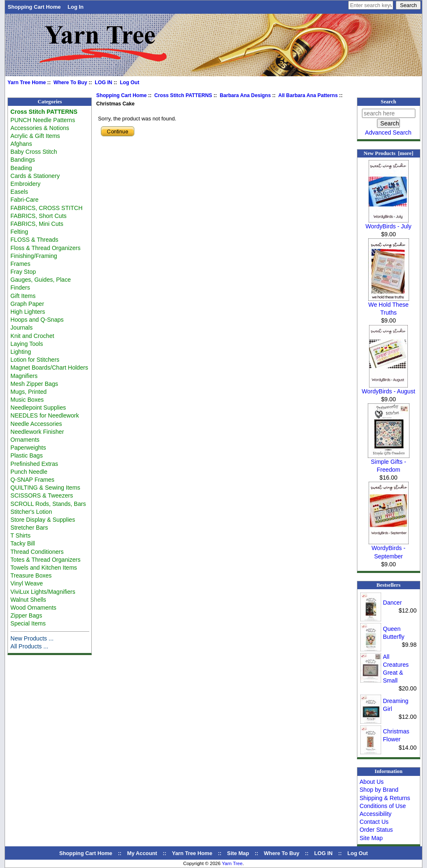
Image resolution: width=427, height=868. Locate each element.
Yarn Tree (232, 863)
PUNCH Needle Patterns (43, 120)
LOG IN (103, 83)
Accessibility (376, 814)
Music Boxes (27, 400)
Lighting (21, 352)
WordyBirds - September (389, 549)
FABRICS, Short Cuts (39, 216)
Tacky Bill (23, 543)
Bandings (23, 160)
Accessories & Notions (40, 128)
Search (388, 102)
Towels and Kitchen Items (44, 568)
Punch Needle (29, 472)
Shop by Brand (379, 790)
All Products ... (29, 646)
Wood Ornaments (33, 608)
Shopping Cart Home (34, 7)
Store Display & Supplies (43, 520)
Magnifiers (24, 376)
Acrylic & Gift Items (35, 136)
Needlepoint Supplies (38, 408)
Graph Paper (27, 304)
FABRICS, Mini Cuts (37, 224)
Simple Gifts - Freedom (389, 463)
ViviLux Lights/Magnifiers (43, 592)
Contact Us (374, 822)
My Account (142, 853)
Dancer (392, 603)
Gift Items (23, 296)
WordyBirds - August (389, 388)
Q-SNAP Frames (32, 480)
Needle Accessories (36, 424)
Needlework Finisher (37, 432)
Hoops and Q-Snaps (37, 320)
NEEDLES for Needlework (45, 415)
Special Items (28, 623)
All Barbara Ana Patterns (308, 95)
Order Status (376, 830)
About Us (372, 782)
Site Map (371, 838)
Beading (21, 168)
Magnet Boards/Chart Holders (49, 368)
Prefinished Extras (34, 464)
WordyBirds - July (389, 223)
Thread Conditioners (37, 552)
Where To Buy (70, 83)
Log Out (129, 83)
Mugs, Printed (29, 392)
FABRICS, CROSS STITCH (46, 208)
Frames (20, 264)
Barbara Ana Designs (245, 95)
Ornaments (25, 440)
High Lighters (28, 312)
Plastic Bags (26, 455)
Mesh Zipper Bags (34, 384)
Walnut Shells (28, 600)
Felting (19, 232)
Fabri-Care (24, 200)
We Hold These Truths (389, 306)
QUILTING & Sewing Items (45, 488)
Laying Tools (27, 344)
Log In (75, 7)
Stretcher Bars (29, 528)
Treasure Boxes (31, 575)
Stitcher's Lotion (31, 512)
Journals (21, 328)
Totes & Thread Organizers (45, 560)
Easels (19, 192)
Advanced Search (388, 133)
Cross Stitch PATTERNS (183, 95)
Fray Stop (23, 272)
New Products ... (32, 638)
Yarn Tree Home (27, 83)
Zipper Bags (26, 615)
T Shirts (20, 535)
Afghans (21, 144)
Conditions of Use (383, 806)
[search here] (389, 113)
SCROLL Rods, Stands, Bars (48, 504)
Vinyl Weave (27, 583)
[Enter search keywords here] (371, 5)
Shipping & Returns (385, 798)
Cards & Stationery (35, 176)
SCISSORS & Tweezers (42, 495)
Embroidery (25, 184)
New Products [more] (388, 153)
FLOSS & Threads (34, 240)
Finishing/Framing (34, 256)
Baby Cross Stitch (34, 152)
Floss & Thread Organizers (45, 248)
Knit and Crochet (32, 336)
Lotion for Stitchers (35, 360)
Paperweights (28, 448)
